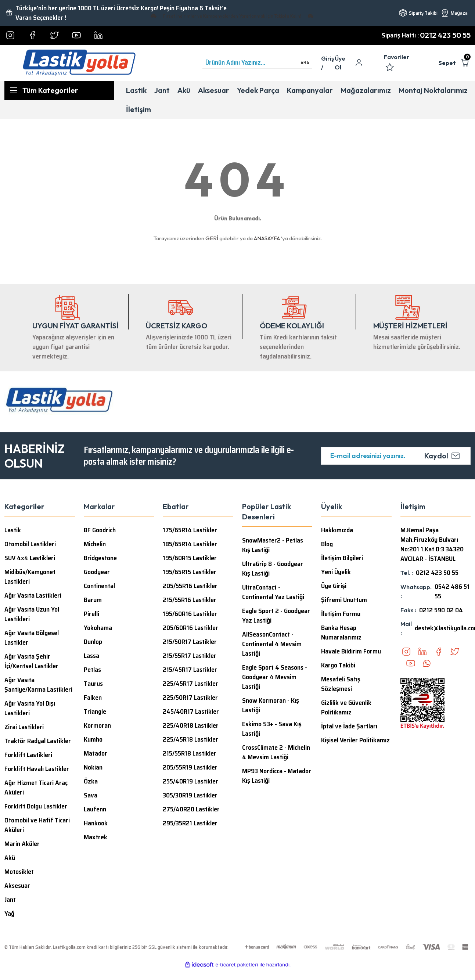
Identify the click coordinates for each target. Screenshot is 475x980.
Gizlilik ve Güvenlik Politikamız (346, 707)
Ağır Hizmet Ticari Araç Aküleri (36, 788)
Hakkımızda (337, 530)
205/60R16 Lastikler (190, 628)
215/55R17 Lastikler (190, 656)
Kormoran (97, 725)
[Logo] (79, 63)
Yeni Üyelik (336, 572)
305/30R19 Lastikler (190, 795)
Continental (99, 586)
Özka (91, 781)
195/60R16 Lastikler (190, 614)
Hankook (96, 823)
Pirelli (91, 614)
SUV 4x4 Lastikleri (30, 558)
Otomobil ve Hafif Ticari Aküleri (37, 825)
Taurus (93, 684)
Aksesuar (17, 886)
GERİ (212, 238)
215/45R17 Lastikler (190, 670)
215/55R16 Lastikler (190, 600)
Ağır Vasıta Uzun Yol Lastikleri (32, 614)
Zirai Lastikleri (24, 727)
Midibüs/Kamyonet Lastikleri (30, 577)
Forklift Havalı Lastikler (37, 769)
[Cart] (455, 63)
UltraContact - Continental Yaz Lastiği (273, 592)
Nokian (93, 767)
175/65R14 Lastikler (190, 530)
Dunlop (93, 642)
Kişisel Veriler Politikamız (355, 740)
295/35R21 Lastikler (190, 823)
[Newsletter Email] (396, 456)
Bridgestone (100, 558)
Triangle (95, 711)
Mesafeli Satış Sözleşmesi (341, 684)
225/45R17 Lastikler (190, 684)
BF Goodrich (100, 530)
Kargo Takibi (338, 665)
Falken (93, 698)
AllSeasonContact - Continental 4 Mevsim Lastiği (272, 644)
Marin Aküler (22, 844)
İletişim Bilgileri (342, 558)
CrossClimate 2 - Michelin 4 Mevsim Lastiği (276, 752)
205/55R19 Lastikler (190, 767)
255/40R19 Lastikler (190, 781)
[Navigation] (59, 90)
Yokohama (98, 628)
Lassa (91, 656)
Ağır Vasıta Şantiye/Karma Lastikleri (38, 685)
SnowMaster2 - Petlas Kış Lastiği (273, 545)
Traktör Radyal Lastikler (38, 741)
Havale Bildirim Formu (351, 651)
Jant (10, 900)
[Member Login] (328, 63)
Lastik (13, 530)
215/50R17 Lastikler (190, 642)
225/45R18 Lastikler (190, 739)
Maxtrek (96, 837)
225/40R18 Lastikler (191, 725)
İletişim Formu (341, 614)
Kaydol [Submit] (442, 456)
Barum (93, 600)
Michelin (95, 544)
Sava (91, 795)
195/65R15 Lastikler (190, 572)
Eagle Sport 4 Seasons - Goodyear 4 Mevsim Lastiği (275, 677)
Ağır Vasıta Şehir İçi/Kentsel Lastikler (31, 661)
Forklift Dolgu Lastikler (36, 806)
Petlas (92, 670)
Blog (327, 544)
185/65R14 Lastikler (190, 544)
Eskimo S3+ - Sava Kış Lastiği (272, 729)
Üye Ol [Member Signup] (340, 63)
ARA (305, 63)
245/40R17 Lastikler (191, 711)
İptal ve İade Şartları (349, 726)
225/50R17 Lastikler (190, 698)
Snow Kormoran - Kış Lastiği (271, 705)
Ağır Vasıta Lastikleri (33, 595)
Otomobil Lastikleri (30, 544)
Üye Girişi (334, 586)
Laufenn (95, 809)
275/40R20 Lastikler (191, 809)
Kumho (93, 739)
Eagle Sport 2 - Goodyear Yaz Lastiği (276, 616)
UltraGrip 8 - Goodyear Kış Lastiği (273, 569)
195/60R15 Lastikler (190, 558)
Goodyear (97, 572)
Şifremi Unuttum (344, 600)
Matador (96, 753)
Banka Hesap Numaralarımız (341, 633)
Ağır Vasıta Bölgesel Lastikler (32, 638)
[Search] (257, 63)
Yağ (9, 914)
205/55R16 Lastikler (190, 586)
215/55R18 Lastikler (190, 753)
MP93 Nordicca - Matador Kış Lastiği (277, 776)
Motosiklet (19, 872)
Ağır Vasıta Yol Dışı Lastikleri (30, 708)
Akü (10, 858)
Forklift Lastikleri (28, 755)
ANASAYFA (267, 238)
